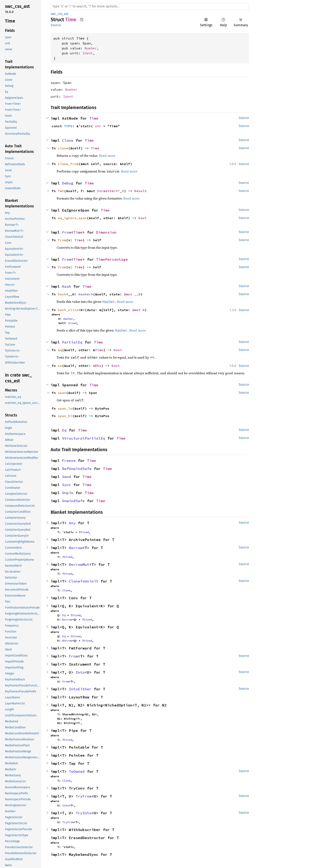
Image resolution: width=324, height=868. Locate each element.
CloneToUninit (84, 581)
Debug (68, 183)
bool (143, 218)
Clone (68, 140)
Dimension (106, 232)
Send (67, 477)
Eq (64, 430)
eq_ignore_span (72, 218)
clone (63, 148)
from (62, 240)
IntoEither (80, 689)
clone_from (68, 164)
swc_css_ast (60, 14)
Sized (72, 323)
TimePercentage (112, 259)
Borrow (76, 548)
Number (91, 48)
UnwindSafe (73, 501)
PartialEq (72, 342)
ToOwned (77, 771)
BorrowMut (79, 564)
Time (94, 118)
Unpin (68, 493)
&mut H (138, 310)
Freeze (69, 461)
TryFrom (84, 796)
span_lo (65, 408)
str (98, 126)
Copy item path (82, 19)
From (67, 232)
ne (60, 366)
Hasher (85, 294)
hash (62, 294)
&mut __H (132, 294)
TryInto (84, 813)
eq (60, 350)
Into (80, 672)
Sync (67, 485)
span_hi (65, 416)
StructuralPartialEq (84, 438)
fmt (61, 191)
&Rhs (97, 366)
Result (141, 191)
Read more (107, 156)
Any (72, 523)
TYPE (68, 126)
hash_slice (68, 310)
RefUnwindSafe (77, 469)
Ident (88, 53)
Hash (67, 286)
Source (56, 25)
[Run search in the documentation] (150, 6)
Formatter (106, 191)
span (62, 393)
